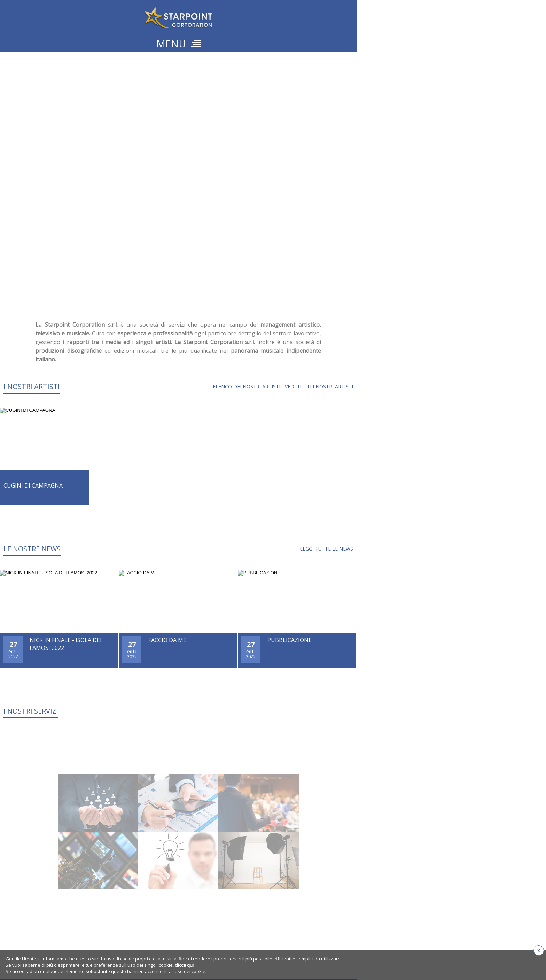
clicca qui (184, 965)
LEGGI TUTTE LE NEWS (326, 549)
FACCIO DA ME (167, 640)
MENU (178, 44)
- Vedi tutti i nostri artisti (317, 386)
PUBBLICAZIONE (290, 640)
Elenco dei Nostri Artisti (247, 386)
